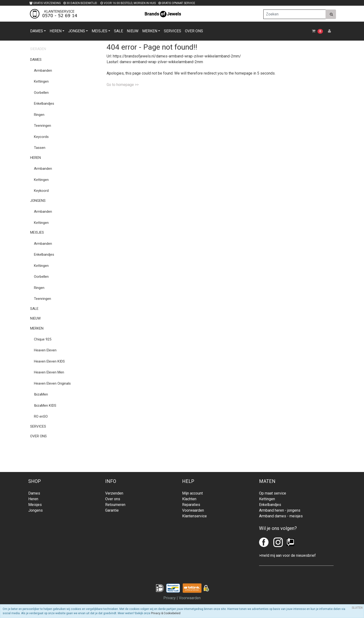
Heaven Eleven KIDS (49, 361)
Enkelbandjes (44, 104)
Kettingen (41, 81)
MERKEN (150, 31)
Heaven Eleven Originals (52, 383)
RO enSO (41, 416)
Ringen (39, 115)
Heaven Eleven (45, 350)
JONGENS (77, 31)
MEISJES (99, 31)
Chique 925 (43, 339)
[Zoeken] (295, 14)
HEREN (56, 31)
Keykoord (41, 191)
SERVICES (173, 31)
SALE (118, 31)
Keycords (41, 137)
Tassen (40, 148)
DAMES (37, 31)
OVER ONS (194, 31)
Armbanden (43, 71)
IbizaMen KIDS (45, 406)
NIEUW (133, 31)
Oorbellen (41, 93)
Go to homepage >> (123, 85)
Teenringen (43, 126)
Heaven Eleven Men (49, 372)
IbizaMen (41, 394)
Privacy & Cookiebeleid (166, 613)
